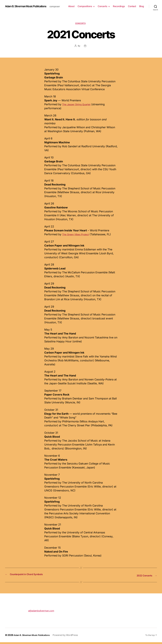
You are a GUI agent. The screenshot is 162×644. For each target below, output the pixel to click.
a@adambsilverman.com (41, 612)
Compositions (93, 5)
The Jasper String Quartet (78, 106)
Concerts (110, 5)
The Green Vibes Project (77, 237)
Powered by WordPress (70, 637)
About (79, 5)
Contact (140, 5)
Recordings (127, 5)
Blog (142, 9)
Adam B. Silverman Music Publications (29, 5)
